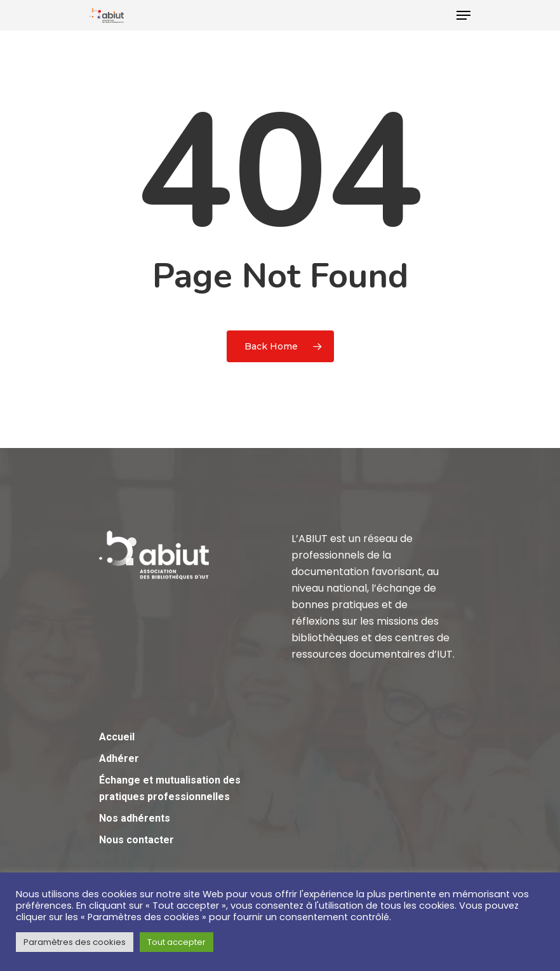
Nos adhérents (135, 818)
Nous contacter (137, 840)
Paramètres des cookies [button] (75, 942)
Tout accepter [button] (177, 942)
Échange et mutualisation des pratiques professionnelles (170, 788)
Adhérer (119, 758)
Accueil (117, 737)
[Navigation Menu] (463, 15)
